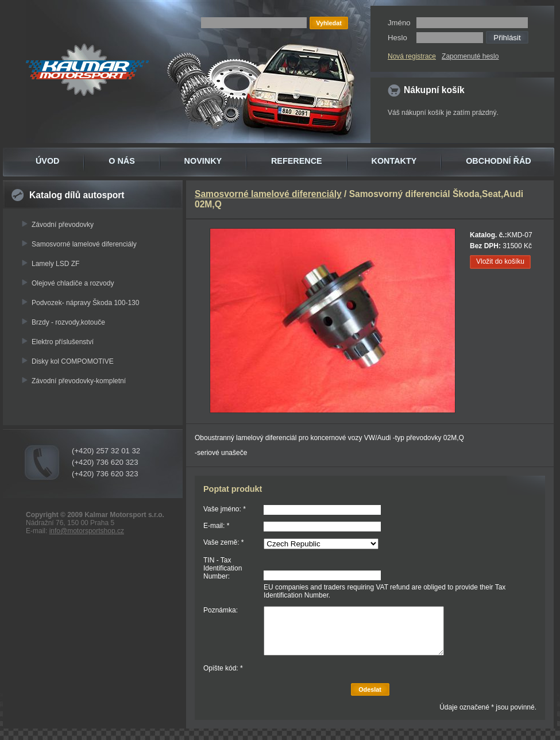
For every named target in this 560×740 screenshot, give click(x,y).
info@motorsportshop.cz (87, 531)
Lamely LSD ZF (55, 264)
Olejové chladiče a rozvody (73, 283)
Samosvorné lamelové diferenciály (84, 244)
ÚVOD (48, 161)
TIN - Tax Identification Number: (223, 568)
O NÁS (122, 161)
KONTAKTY (394, 161)
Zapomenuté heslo (470, 56)
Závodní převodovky (63, 225)
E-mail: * (216, 526)
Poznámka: (221, 610)
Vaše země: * (223, 542)
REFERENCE (297, 161)
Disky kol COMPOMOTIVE (73, 361)
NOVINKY (203, 161)
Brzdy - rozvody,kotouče (68, 322)
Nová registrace (412, 56)
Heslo (397, 38)
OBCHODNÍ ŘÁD (499, 161)
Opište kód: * (223, 668)
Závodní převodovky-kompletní (79, 381)
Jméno (399, 23)
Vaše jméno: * (225, 509)
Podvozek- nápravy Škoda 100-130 (85, 303)
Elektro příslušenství (63, 342)
